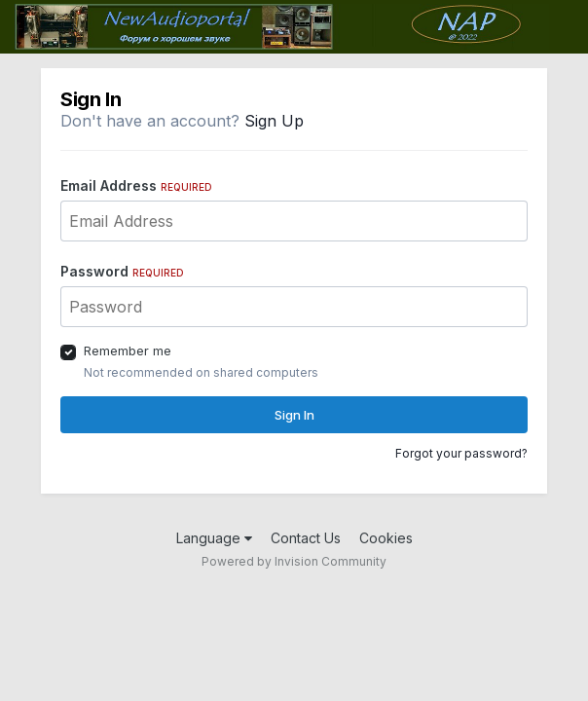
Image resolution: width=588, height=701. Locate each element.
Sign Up (274, 121)
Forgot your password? (461, 453)
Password (122, 271)
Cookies (386, 538)
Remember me (128, 350)
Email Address (136, 185)
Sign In (294, 415)
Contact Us (306, 538)
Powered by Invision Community (294, 561)
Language (214, 538)
